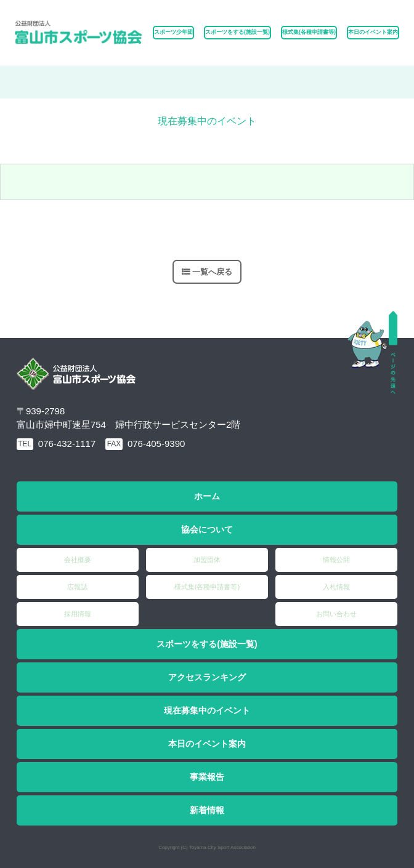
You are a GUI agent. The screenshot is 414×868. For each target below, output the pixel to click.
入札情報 (336, 587)
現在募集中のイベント (207, 710)
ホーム (207, 496)
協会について (207, 529)
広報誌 (77, 587)
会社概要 (78, 560)
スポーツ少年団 (173, 32)
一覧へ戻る (212, 272)
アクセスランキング (207, 677)
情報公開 (336, 560)
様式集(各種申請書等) (309, 32)
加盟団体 (207, 560)
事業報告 (207, 777)
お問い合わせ (336, 614)
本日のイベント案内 (373, 32)
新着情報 (207, 810)
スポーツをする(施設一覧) (207, 644)
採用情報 (78, 614)
